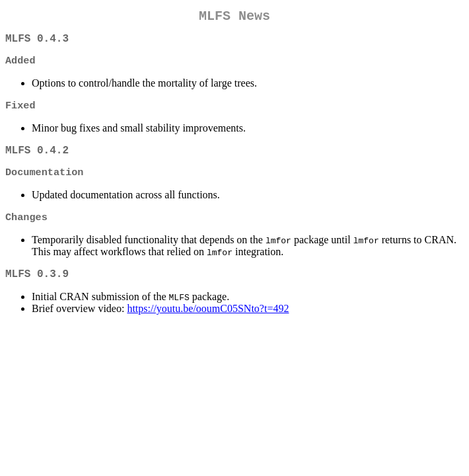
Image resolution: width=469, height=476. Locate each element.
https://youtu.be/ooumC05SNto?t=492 (208, 324)
